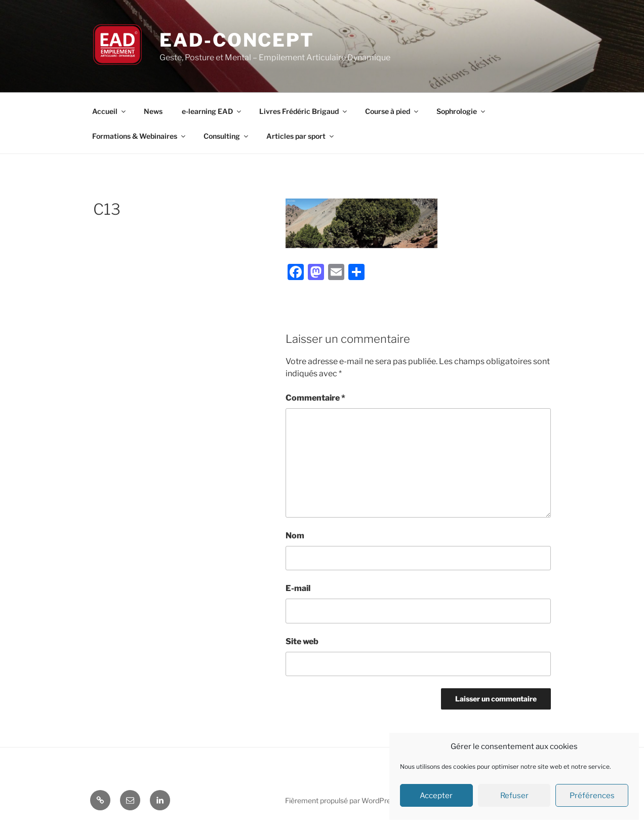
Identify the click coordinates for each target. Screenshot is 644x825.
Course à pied (392, 111)
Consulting (227, 136)
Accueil (110, 111)
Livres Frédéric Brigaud (304, 111)
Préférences (592, 796)
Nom (295, 536)
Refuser (514, 796)
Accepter (436, 796)
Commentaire (315, 398)
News (153, 111)
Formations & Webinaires (139, 136)
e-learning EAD (212, 111)
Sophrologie (461, 111)
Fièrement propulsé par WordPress (341, 800)
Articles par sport (301, 136)
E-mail (298, 588)
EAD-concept (237, 40)
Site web (302, 641)
